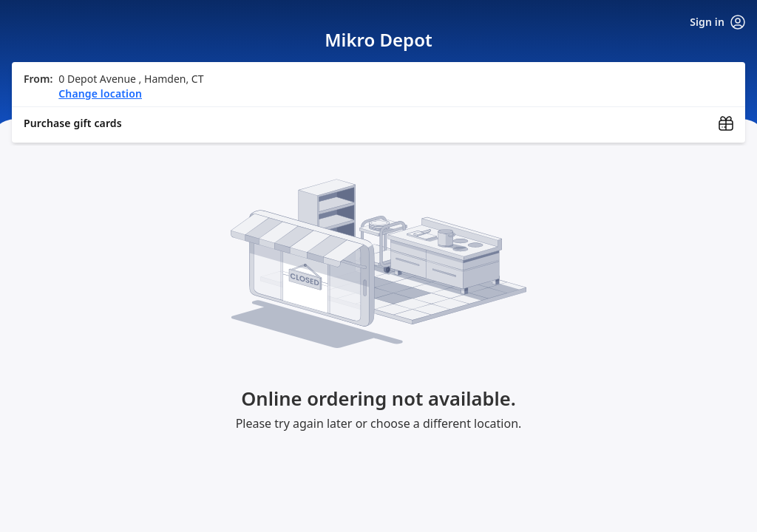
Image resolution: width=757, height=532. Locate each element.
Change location (100, 93)
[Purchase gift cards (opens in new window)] (378, 123)
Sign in (717, 22)
